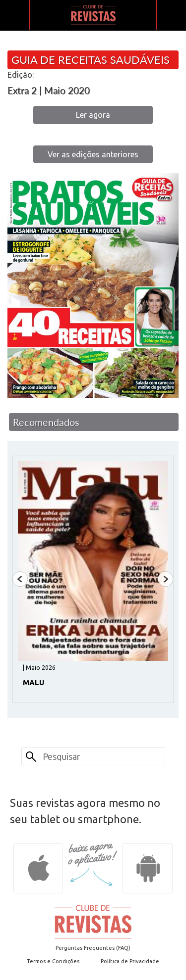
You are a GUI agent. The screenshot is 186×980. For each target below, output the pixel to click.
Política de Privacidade (130, 961)
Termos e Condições (53, 961)
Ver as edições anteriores (93, 154)
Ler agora (93, 115)
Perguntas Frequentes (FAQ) (93, 948)
